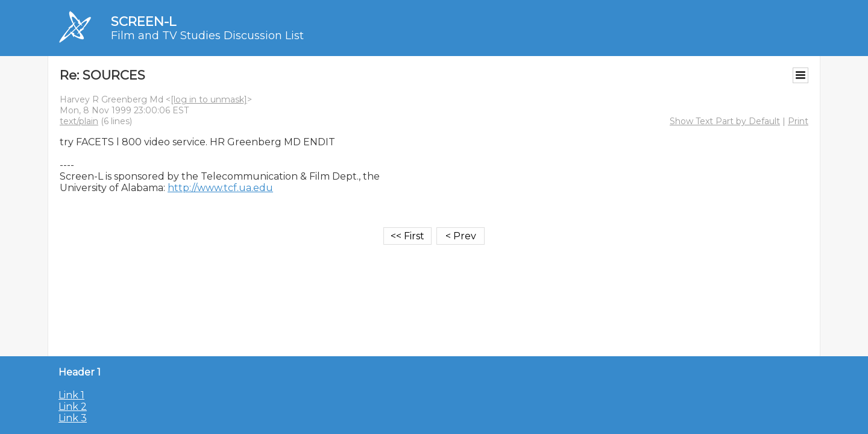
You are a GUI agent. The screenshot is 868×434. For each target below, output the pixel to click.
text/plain (79, 121)
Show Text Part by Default (725, 121)
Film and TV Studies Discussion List (207, 36)
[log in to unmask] (209, 99)
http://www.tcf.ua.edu (220, 188)
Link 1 (71, 395)
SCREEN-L (143, 21)
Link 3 (73, 418)
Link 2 (73, 407)
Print (798, 121)
